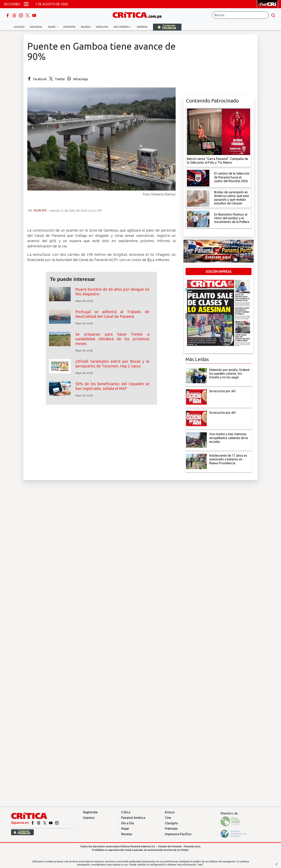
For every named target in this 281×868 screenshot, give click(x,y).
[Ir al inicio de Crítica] (139, 15)
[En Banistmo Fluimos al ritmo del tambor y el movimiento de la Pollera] (198, 219)
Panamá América (133, 818)
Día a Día (128, 823)
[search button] (273, 15)
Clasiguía (171, 823)
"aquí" (200, 864)
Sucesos (19, 27)
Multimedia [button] (122, 27)
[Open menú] (26, 4)
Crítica (126, 812)
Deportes (69, 27)
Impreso (142, 27)
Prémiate (171, 829)
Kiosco (170, 812)
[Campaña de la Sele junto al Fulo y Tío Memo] (219, 131)
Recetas (127, 834)
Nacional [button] (36, 27)
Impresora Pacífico (178, 834)
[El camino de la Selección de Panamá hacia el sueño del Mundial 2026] (198, 178)
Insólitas (102, 27)
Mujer (125, 829)
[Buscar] (240, 15)
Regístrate (90, 812)
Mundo (86, 27)
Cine (168, 818)
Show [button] (52, 27)
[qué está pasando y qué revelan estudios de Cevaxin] (198, 198)
